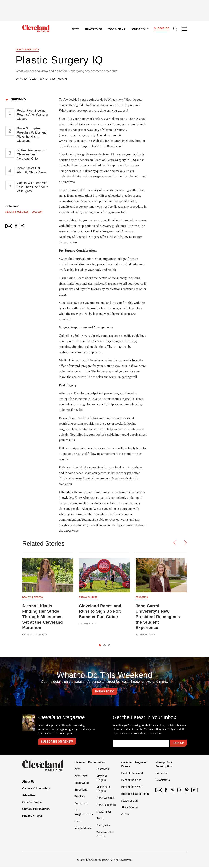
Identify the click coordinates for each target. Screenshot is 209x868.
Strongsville (104, 826)
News (76, 29)
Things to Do (93, 29)
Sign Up (178, 743)
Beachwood (82, 783)
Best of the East (131, 781)
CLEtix (125, 815)
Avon (77, 770)
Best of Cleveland (132, 774)
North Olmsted (105, 798)
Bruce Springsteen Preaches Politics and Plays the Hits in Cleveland (32, 135)
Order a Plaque (32, 803)
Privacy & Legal (32, 817)
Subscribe (161, 28)
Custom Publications (36, 810)
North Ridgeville (106, 805)
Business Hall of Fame (135, 794)
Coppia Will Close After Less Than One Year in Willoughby (33, 187)
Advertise (29, 796)
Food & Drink (116, 29)
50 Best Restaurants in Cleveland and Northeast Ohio (33, 155)
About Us (28, 782)
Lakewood (103, 770)
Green (78, 822)
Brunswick (81, 804)
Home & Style (139, 29)
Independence (83, 829)
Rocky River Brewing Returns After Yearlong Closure (32, 115)
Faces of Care (130, 801)
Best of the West (131, 787)
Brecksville (81, 790)
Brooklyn (80, 797)
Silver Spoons (130, 808)
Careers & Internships (36, 789)
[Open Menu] (184, 29)
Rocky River (104, 812)
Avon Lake (81, 776)
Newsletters (163, 781)
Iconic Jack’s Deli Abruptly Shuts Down (31, 170)
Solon (100, 819)
